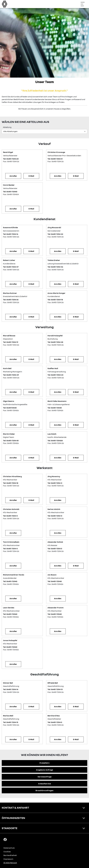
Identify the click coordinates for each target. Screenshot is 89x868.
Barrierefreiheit (10, 855)
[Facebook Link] (5, 839)
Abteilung (7, 127)
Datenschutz (9, 848)
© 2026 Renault (10, 863)
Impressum (8, 859)
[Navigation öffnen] (84, 4)
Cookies (7, 852)
